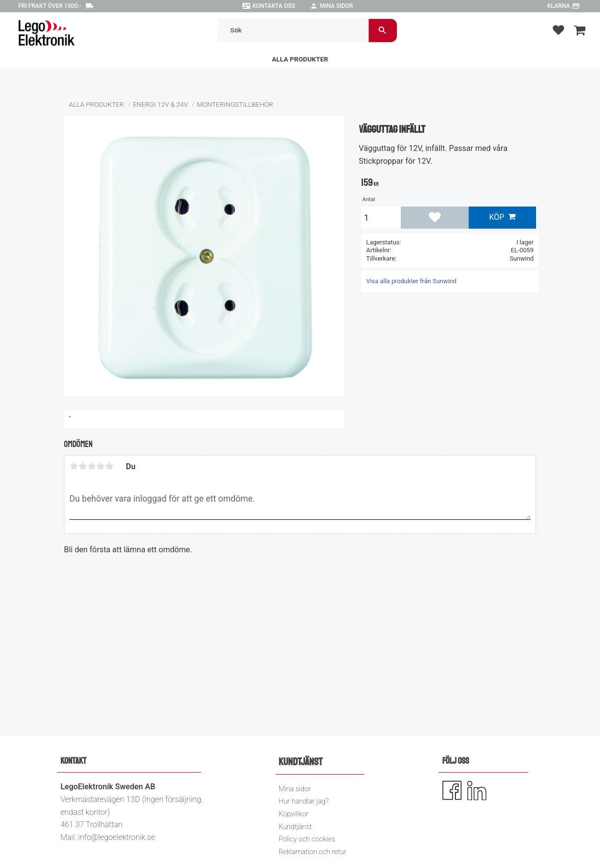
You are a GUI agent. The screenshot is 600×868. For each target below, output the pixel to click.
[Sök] (383, 30)
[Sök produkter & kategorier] (293, 30)
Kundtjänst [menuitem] (296, 827)
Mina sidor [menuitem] (295, 789)
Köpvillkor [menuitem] (294, 814)
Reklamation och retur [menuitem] (313, 852)
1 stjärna (74, 466)
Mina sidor (336, 6)
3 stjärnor (91, 466)
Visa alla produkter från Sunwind (412, 281)
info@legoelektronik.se (117, 837)
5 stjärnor (109, 466)
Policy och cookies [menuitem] (307, 839)
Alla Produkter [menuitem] (300, 59)
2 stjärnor (83, 466)
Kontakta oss (274, 6)
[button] (558, 30)
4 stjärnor (100, 466)
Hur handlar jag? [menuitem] (304, 801)
